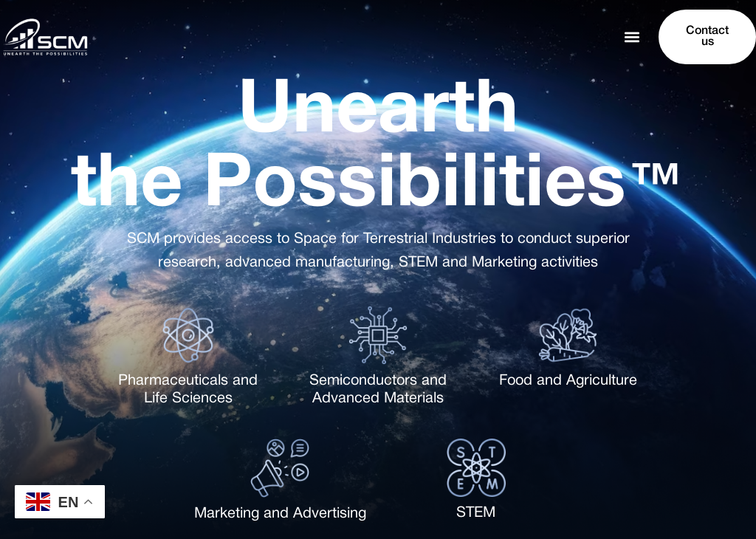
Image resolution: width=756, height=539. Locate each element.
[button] (632, 37)
